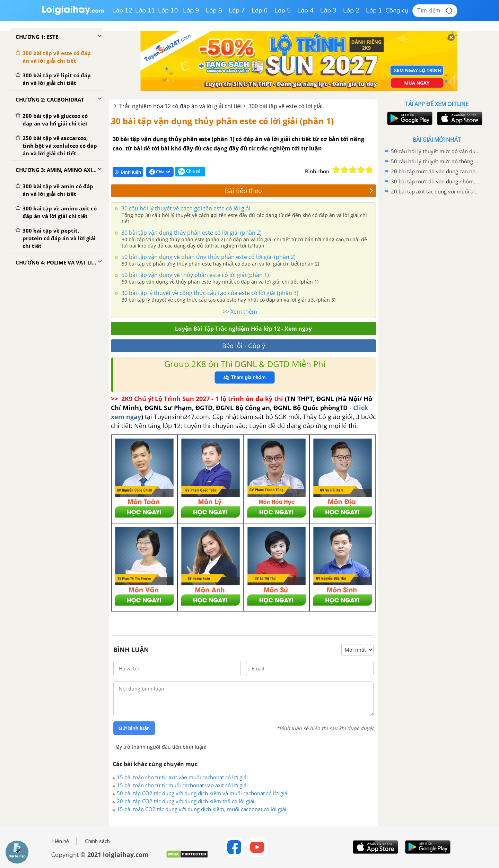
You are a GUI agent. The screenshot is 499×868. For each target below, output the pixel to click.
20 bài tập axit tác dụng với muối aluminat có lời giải (436, 191)
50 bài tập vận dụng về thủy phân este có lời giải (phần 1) (194, 275)
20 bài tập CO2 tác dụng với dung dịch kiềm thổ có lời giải (186, 801)
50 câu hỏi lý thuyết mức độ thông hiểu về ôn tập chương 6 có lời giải (436, 161)
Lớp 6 (260, 10)
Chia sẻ (160, 172)
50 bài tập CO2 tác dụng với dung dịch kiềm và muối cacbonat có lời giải (203, 793)
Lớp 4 (305, 10)
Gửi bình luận (134, 728)
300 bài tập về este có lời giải (286, 106)
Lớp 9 (191, 10)
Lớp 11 (145, 10)
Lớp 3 (328, 10)
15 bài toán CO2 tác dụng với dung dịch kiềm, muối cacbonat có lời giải (202, 809)
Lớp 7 (237, 10)
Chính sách (97, 841)
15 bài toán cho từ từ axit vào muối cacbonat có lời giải (182, 777)
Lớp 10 (168, 10)
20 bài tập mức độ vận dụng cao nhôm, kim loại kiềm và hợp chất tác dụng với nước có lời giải (436, 171)
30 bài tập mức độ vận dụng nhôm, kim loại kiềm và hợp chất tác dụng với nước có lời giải (436, 181)
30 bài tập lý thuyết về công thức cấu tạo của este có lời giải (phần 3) (209, 293)
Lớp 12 (122, 10)
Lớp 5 (283, 10)
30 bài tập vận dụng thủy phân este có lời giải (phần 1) (222, 121)
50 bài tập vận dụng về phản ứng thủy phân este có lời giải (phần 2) (208, 257)
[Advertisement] (437, 307)
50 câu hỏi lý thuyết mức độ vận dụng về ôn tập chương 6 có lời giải (436, 151)
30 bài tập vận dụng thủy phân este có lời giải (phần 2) (191, 233)
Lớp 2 (351, 10)
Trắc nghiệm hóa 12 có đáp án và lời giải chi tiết (181, 106)
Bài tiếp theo (299, 191)
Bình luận (128, 172)
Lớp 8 (214, 10)
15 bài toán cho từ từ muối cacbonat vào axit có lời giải (182, 785)
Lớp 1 (374, 10)
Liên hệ (61, 841)
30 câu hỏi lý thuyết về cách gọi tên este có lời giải (185, 208)
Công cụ (397, 10)
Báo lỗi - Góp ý (244, 346)
